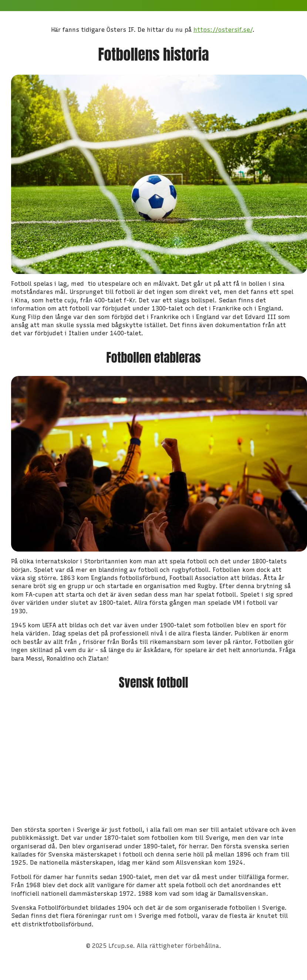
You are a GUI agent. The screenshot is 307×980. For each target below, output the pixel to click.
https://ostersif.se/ (223, 30)
